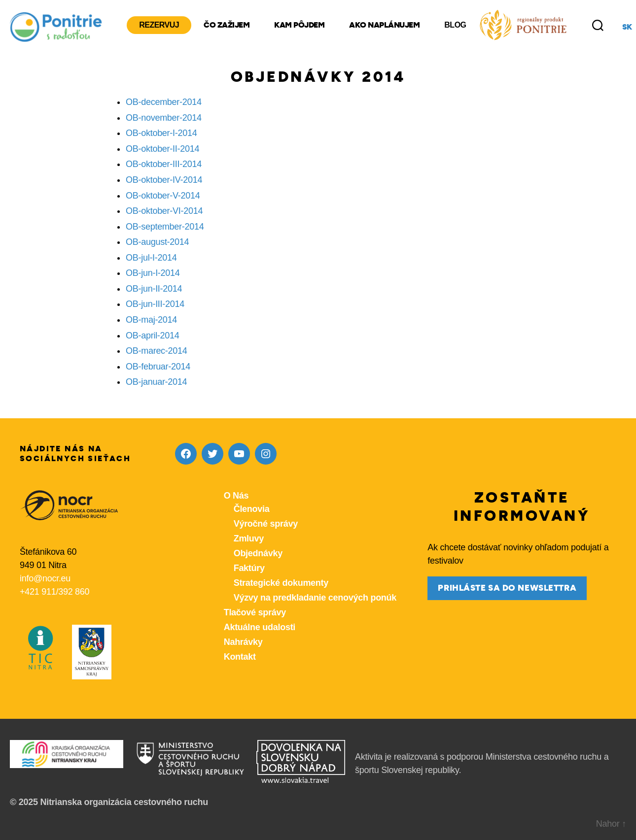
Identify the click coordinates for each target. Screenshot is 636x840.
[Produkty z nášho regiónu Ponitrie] (523, 25)
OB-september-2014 (165, 227)
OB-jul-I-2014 (151, 258)
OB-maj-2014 (151, 320)
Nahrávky (243, 642)
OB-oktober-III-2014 (164, 164)
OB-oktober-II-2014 (162, 149)
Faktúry (249, 568)
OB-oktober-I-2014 (161, 133)
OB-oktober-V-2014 (163, 196)
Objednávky (258, 553)
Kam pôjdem (299, 25)
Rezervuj (159, 25)
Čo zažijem (227, 25)
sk (627, 27)
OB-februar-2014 (158, 367)
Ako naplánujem (384, 25)
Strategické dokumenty (281, 583)
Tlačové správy (255, 612)
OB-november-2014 (164, 118)
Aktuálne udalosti (260, 627)
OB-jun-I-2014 (153, 273)
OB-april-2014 (153, 336)
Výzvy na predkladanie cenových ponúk (315, 598)
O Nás (236, 496)
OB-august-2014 (157, 242)
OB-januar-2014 (156, 382)
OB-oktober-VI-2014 (164, 211)
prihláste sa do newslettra (507, 588)
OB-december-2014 (164, 102)
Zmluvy (249, 538)
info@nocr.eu (45, 578)
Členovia (252, 509)
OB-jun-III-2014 (155, 304)
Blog (455, 25)
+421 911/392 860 (54, 592)
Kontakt (240, 657)
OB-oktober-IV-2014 (164, 180)
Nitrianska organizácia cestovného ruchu (124, 802)
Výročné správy (266, 524)
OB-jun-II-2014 (154, 289)
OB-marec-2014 (157, 351)
